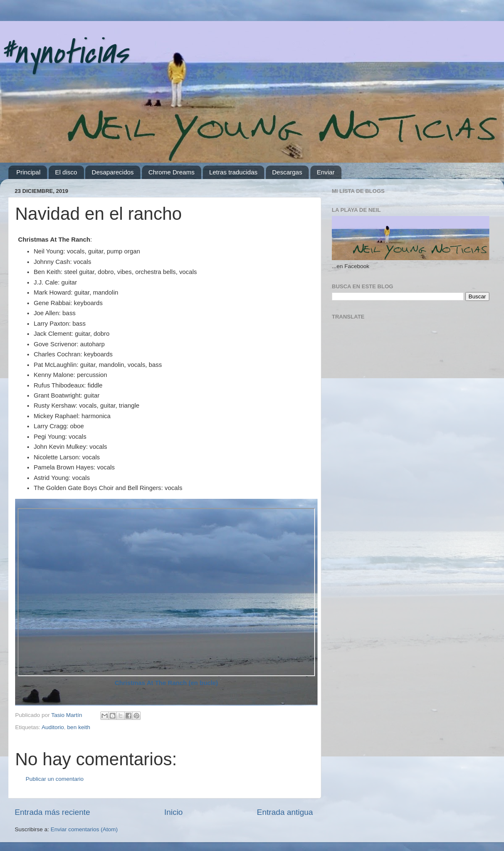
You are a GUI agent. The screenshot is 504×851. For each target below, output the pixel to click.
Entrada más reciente (52, 812)
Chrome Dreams (171, 172)
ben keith (79, 727)
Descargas (287, 172)
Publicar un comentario (55, 779)
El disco (66, 172)
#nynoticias (64, 53)
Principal (29, 172)
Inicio (173, 812)
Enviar (326, 172)
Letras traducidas (233, 172)
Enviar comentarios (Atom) (84, 829)
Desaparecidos (113, 172)
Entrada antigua (285, 812)
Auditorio (53, 727)
